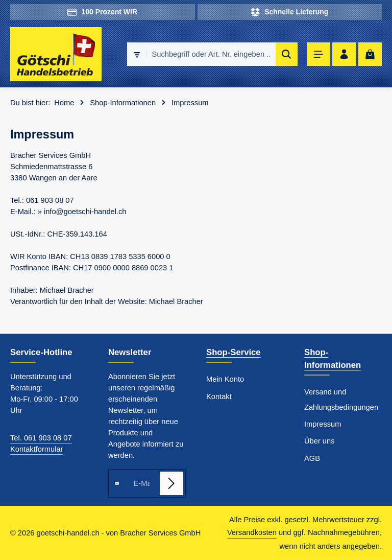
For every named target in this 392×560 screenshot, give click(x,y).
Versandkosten (252, 532)
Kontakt (219, 396)
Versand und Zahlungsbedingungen (341, 399)
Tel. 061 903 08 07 (41, 438)
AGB (312, 458)
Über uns (319, 441)
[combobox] (211, 54)
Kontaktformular (36, 449)
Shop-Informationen (333, 359)
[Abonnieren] (171, 483)
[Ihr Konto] (344, 54)
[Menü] (319, 54)
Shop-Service (234, 352)
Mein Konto (225, 379)
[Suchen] (287, 54)
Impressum (323, 424)
